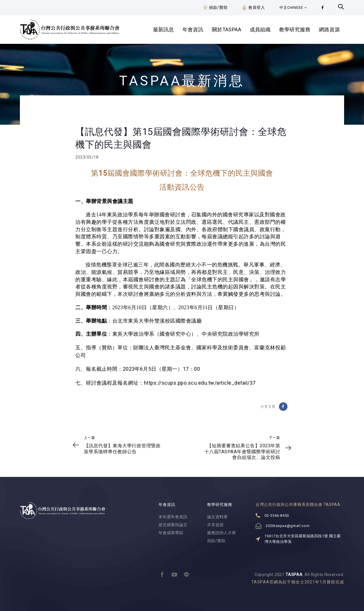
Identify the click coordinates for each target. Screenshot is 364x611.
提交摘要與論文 (173, 525)
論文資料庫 (217, 517)
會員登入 (257, 7)
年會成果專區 (171, 533)
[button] (293, 8)
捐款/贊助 (218, 7)
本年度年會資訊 (173, 517)
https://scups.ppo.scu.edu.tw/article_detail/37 (200, 383)
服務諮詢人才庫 (222, 533)
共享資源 (215, 525)
